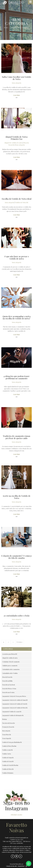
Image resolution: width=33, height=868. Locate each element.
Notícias (5, 719)
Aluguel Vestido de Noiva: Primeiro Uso (16, 138)
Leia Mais (17, 95)
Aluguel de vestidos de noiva (13, 143)
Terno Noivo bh (7, 735)
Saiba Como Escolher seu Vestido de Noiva (17, 78)
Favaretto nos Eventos (8, 692)
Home (6, 28)
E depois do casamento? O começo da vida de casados (17, 557)
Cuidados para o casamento (10, 666)
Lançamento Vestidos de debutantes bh (13, 715)
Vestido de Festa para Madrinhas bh (12, 742)
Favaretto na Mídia (7, 681)
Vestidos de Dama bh (8, 758)
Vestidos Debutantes (8, 773)
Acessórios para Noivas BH (10, 654)
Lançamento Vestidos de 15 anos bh (12, 712)
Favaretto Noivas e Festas (9, 689)
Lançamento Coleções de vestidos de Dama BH (15, 700)
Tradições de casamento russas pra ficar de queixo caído (16, 437)
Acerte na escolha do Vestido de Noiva (16, 497)
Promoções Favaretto (8, 727)
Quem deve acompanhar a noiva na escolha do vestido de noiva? (17, 317)
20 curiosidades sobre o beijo (17, 616)
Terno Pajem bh (7, 738)
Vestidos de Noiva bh (22, 202)
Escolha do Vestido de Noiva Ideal (17, 199)
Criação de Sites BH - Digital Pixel (15, 866)
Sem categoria (17, 83)
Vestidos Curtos (7, 754)
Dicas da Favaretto (7, 677)
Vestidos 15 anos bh (7, 750)
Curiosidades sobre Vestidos (10, 673)
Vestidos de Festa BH (8, 761)
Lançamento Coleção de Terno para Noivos (14, 696)
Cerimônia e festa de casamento (11, 662)
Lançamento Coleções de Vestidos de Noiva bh (15, 708)
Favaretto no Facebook (9, 685)
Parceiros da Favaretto (9, 723)
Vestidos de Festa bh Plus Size (10, 765)
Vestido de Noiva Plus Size (9, 746)
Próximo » (20, 642)
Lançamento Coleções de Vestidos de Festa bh (15, 704)
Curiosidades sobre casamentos (11, 669)
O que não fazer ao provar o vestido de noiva (16, 258)
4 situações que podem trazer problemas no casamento (16, 377)
